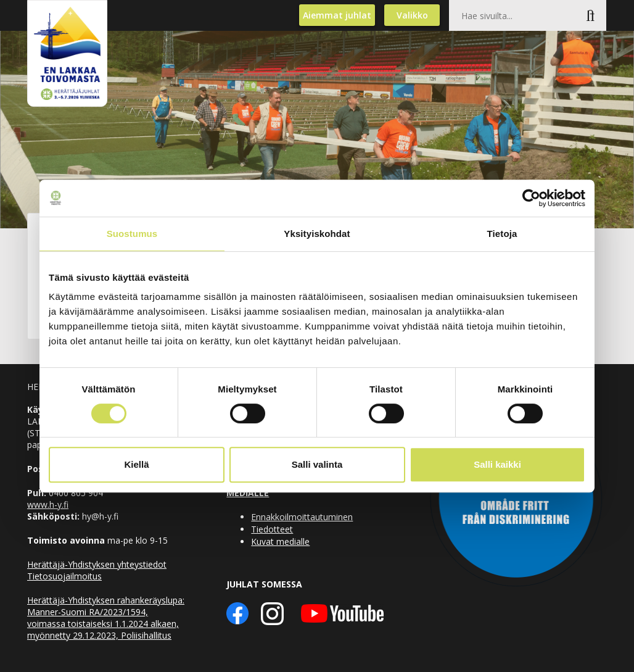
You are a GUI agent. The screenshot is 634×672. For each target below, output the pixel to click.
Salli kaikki (497, 464)
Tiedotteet (272, 529)
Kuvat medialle (280, 541)
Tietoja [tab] (502, 234)
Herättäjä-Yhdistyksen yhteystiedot (97, 564)
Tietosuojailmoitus (64, 576)
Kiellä (136, 464)
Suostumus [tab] (132, 234)
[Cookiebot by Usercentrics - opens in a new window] (531, 198)
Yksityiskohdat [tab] (317, 234)
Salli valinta (317, 464)
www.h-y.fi (48, 504)
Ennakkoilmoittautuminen (302, 517)
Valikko (412, 15)
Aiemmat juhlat (337, 15)
